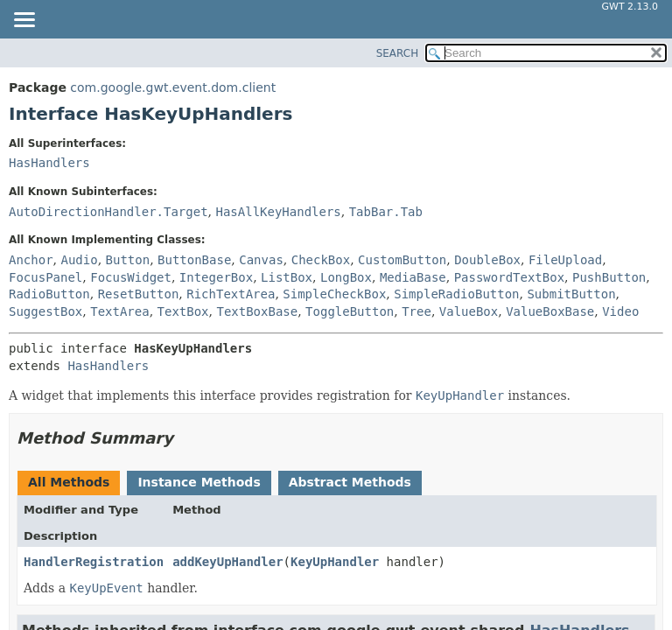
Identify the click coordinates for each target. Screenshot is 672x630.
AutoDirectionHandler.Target (108, 212)
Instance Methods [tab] (199, 482)
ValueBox (469, 311)
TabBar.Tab (386, 212)
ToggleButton (350, 311)
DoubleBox (487, 260)
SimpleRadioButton (456, 294)
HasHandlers (49, 163)
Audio (79, 260)
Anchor (31, 260)
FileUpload (565, 260)
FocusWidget (131, 277)
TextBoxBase (257, 311)
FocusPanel (45, 277)
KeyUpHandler (335, 562)
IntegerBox (216, 277)
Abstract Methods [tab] (350, 482)
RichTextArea (231, 294)
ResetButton (139, 294)
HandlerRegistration (94, 562)
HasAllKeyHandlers (278, 212)
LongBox (346, 277)
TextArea (119, 311)
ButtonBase (194, 260)
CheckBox (321, 260)
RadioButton (49, 294)
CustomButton (402, 260)
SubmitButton (571, 294)
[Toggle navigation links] (24, 21)
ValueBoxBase (550, 311)
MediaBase (413, 277)
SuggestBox (45, 311)
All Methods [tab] (69, 482)
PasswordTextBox (509, 277)
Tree (416, 311)
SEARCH (398, 53)
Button (128, 260)
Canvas (261, 260)
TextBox (183, 311)
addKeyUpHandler (227, 562)
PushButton (609, 277)
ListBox (287, 277)
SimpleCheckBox (334, 294)
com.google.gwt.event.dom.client (173, 87)
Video (620, 311)
